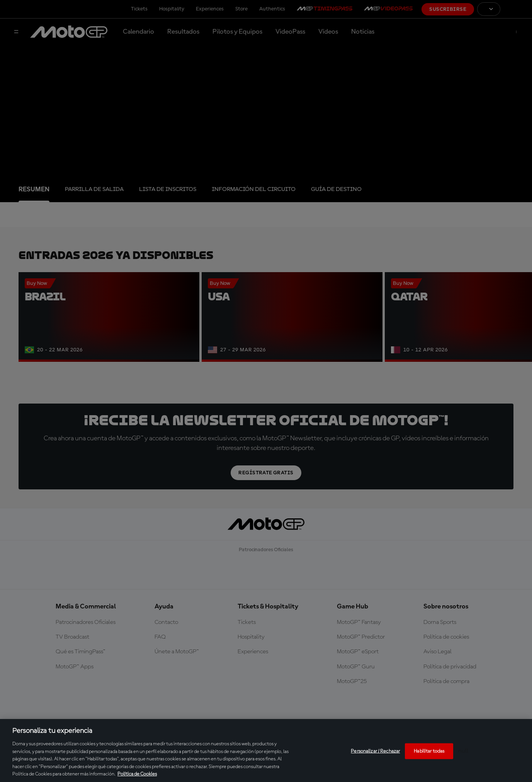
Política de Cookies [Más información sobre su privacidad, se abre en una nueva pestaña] (137, 774)
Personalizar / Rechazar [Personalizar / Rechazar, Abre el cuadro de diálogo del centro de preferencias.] (375, 751)
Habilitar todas (429, 751)
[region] (266, 750)
